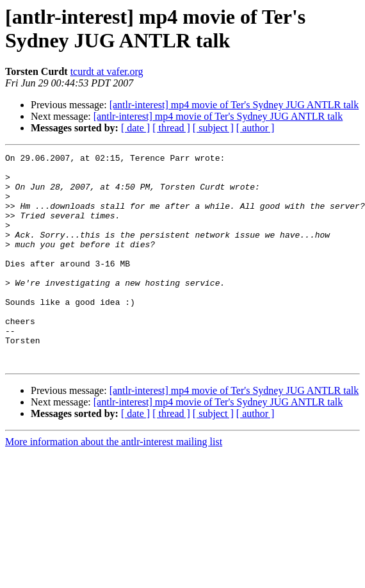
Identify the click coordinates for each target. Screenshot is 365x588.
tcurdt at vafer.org (107, 71)
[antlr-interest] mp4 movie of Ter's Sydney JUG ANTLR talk (234, 105)
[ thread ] (171, 128)
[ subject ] (213, 128)
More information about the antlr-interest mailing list (114, 484)
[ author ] (255, 128)
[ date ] (135, 128)
